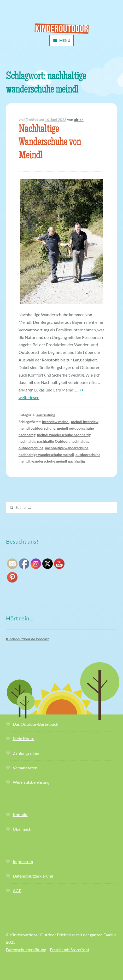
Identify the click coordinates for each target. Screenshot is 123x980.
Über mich (22, 829)
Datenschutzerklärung (33, 876)
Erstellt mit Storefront (70, 950)
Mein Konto (24, 738)
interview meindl (56, 422)
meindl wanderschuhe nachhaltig (64, 435)
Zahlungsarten (26, 753)
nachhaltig (27, 441)
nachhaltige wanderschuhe (67, 448)
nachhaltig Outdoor (53, 441)
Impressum (23, 861)
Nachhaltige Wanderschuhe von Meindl (50, 143)
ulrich (79, 120)
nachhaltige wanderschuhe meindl (46, 455)
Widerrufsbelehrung (31, 782)
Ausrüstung (46, 415)
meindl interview (85, 422)
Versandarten (25, 768)
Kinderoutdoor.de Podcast (27, 639)
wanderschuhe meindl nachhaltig (58, 461)
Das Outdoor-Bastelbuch (36, 724)
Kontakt (20, 814)
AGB (17, 890)
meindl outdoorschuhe (37, 428)
